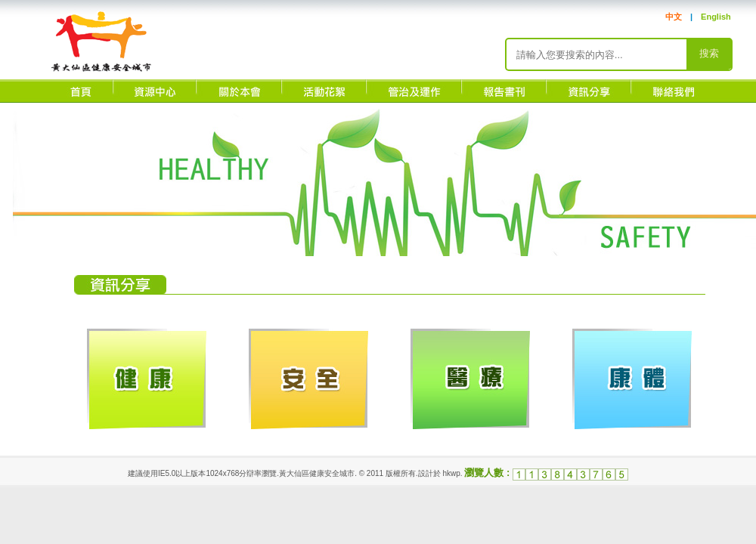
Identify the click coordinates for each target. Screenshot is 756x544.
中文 (674, 17)
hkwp (451, 473)
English (716, 17)
